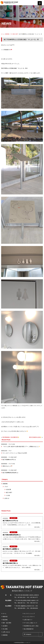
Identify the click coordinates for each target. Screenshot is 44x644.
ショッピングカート (29, 617)
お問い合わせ (6, 632)
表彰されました (7, 466)
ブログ (12, 34)
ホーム (3, 34)
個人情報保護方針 (29, 629)
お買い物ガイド (28, 620)
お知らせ (7, 498)
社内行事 (9, 490)
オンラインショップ (29, 614)
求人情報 (5, 629)
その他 (13, 444)
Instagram (28, 634)
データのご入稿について (31, 623)
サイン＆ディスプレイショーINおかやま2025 (15, 453)
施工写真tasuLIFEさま (9, 460)
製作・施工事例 (7, 623)
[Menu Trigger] (40, 3)
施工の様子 (16, 34)
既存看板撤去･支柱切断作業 (11, 437)
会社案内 (5, 626)
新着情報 (7, 34)
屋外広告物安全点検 (35, 437)
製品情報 (5, 620)
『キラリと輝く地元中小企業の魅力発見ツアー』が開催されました (21, 447)
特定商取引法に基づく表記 (31, 626)
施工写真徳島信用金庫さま (10, 473)
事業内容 (5, 617)
